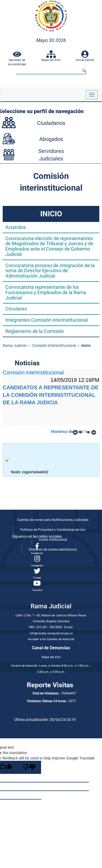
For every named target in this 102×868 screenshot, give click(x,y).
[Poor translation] (29, 767)
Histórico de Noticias (70, 432)
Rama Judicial (14, 345)
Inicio (86, 345)
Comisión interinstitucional (54, 345)
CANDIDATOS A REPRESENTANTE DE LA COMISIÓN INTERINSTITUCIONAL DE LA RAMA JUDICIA (51, 395)
